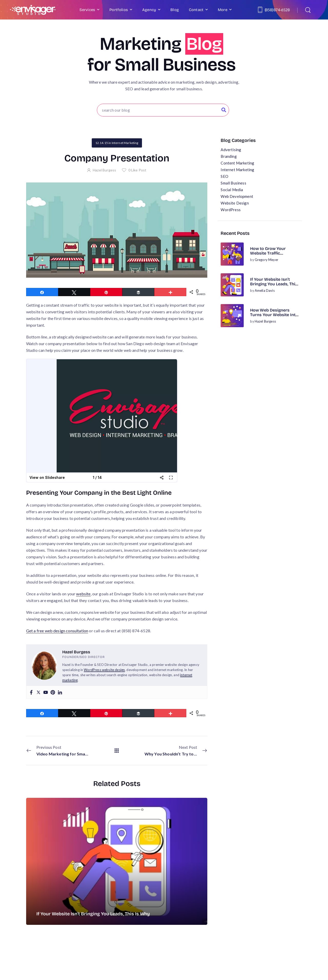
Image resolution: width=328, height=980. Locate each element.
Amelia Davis (265, 290)
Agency (149, 10)
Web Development (237, 196)
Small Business (233, 183)
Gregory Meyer (266, 260)
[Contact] (261, 10)
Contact (196, 10)
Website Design (235, 203)
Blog (175, 10)
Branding (229, 156)
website (83, 594)
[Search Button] (224, 110)
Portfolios (119, 10)
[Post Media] (232, 254)
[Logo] (33, 10)
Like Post (137, 170)
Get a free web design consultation (57, 631)
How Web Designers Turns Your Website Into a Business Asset (274, 315)
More (223, 10)
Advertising (231, 150)
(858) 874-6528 (277, 10)
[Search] (308, 10)
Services (87, 10)
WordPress (230, 210)
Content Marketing (237, 163)
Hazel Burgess (265, 321)
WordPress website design (104, 670)
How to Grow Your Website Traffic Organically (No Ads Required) (269, 256)
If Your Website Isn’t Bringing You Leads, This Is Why (274, 284)
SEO (224, 176)
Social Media (232, 190)
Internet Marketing (237, 170)
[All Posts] (117, 750)
